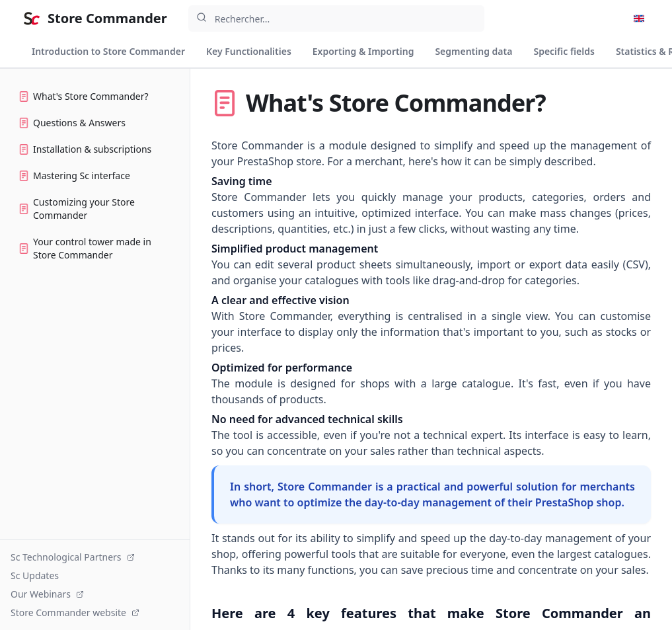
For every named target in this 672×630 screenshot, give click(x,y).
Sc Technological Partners (73, 557)
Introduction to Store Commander (108, 51)
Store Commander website (75, 612)
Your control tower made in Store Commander (85, 248)
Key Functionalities (249, 51)
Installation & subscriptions (85, 149)
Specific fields (564, 51)
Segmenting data (473, 51)
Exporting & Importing (363, 51)
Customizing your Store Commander (77, 209)
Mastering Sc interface (74, 176)
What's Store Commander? (84, 96)
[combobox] (336, 19)
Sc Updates (35, 575)
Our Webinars (47, 594)
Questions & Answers (72, 123)
